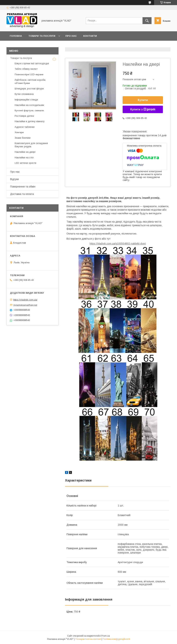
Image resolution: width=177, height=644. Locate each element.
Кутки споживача (24, 94)
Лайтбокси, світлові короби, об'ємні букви (30, 82)
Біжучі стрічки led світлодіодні (32, 63)
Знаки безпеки (23, 138)
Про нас (71, 36)
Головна (16, 36)
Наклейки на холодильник (29, 105)
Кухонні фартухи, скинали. (29, 110)
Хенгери (19, 132)
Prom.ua (106, 636)
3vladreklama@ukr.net (25, 305)
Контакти (90, 36)
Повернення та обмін (23, 187)
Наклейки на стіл (24, 158)
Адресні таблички (25, 127)
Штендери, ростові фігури (29, 89)
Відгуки (14, 179)
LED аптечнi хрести (25, 163)
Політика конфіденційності (116, 639)
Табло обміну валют (26, 69)
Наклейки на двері (25, 152)
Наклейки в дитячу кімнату (30, 121)
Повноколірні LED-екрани (29, 74)
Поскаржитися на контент (88, 639)
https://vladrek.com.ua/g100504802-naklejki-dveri (118, 244)
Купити (143, 100)
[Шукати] (147, 21)
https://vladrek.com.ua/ (25, 300)
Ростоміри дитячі (24, 116)
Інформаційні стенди (26, 100)
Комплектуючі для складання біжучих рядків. (31, 145)
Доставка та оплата (22, 194)
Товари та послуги (42, 36)
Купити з (143, 109)
